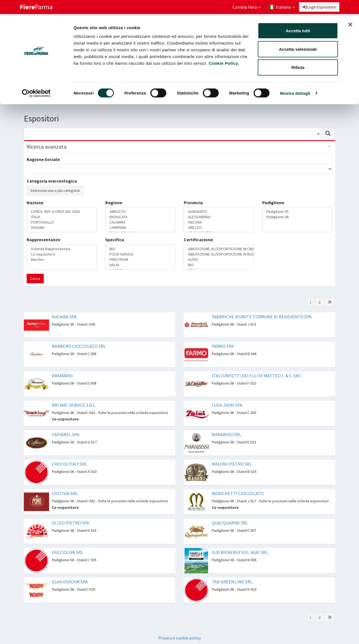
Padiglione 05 (297, 212)
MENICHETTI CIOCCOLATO (238, 493)
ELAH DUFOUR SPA (70, 582)
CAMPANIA (140, 228)
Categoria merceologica (52, 181)
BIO (140, 249)
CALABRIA (140, 222)
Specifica (115, 240)
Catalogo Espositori (214, 97)
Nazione (35, 203)
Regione (114, 203)
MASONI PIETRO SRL (232, 464)
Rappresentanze (43, 240)
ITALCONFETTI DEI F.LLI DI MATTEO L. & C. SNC (256, 376)
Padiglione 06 (297, 217)
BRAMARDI (62, 376)
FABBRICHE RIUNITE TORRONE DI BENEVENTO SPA (262, 317)
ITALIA (62, 217)
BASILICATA (140, 217)
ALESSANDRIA (219, 217)
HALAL (140, 265)
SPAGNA (62, 228)
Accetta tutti (298, 15)
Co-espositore (62, 254)
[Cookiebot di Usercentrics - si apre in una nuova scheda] (36, 77)
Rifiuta (298, 51)
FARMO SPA (223, 346)
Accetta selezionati (298, 33)
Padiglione (273, 203)
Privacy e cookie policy (179, 638)
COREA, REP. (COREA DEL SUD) (62, 212)
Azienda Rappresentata (62, 249)
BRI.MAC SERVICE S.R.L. (74, 405)
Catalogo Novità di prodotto (269, 97)
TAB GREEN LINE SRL (232, 582)
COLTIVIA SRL (65, 493)
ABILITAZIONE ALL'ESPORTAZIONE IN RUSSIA (219, 254)
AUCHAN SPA (64, 317)
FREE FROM (140, 260)
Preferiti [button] (318, 97)
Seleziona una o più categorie (55, 190)
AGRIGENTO (219, 212)
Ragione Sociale (43, 159)
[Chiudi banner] (350, 9)
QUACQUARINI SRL (230, 523)
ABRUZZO (140, 212)
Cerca (35, 279)
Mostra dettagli (295, 77)
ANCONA (219, 222)
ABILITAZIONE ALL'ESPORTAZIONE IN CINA (219, 249)
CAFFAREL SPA (66, 434)
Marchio (62, 260)
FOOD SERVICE (140, 254)
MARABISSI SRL (226, 434)
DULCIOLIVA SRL (68, 552)
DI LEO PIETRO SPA (71, 523)
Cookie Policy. (224, 47)
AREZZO (219, 228)
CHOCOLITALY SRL (69, 464)
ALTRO (219, 260)
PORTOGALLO (62, 222)
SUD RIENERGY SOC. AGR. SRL (240, 552)
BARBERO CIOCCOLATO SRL (79, 346)
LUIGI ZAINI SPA (227, 405)
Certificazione (198, 240)
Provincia (193, 203)
